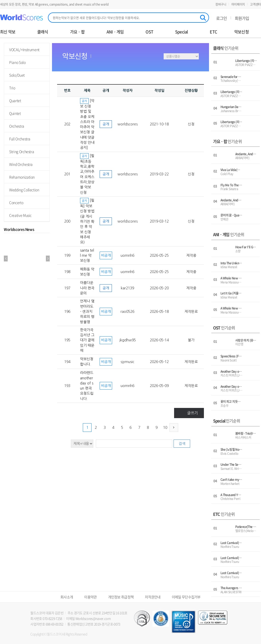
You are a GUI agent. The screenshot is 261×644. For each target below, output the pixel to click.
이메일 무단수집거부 (186, 597)
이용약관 (90, 597)
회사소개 (67, 597)
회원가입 (242, 18)
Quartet (15, 100)
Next (48, 259)
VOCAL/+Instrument (24, 49)
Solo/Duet (17, 75)
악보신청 (242, 32)
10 (165, 427)
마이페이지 (238, 4)
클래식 (43, 32)
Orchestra (17, 126)
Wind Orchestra (21, 164)
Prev (6, 259)
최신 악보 (8, 32)
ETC (213, 32)
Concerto (16, 202)
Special (181, 32)
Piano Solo (17, 62)
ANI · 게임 (115, 32)
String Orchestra (22, 151)
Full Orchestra (20, 139)
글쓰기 (192, 413)
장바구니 (221, 4)
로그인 (222, 18)
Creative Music (20, 215)
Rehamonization (22, 177)
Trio (12, 88)
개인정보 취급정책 (121, 597)
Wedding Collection (24, 190)
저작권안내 (153, 597)
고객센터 (256, 4)
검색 (182, 444)
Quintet (15, 113)
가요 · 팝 (77, 32)
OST (149, 32)
